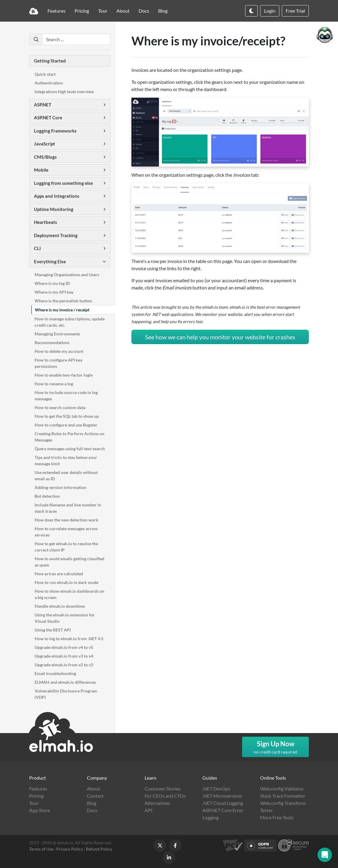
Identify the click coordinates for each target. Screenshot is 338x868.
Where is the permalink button (63, 301)
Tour (103, 11)
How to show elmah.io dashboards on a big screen (69, 594)
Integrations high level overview (64, 92)
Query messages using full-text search (70, 449)
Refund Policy (99, 849)
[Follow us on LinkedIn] (169, 857)
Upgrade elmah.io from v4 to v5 (64, 647)
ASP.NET (43, 105)
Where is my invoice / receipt (62, 310)
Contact (95, 796)
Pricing (82, 11)
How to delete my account (59, 351)
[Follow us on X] (160, 845)
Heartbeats (46, 222)
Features (57, 11)
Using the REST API (53, 630)
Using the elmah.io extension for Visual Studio (65, 618)
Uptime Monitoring (54, 209)
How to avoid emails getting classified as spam (69, 562)
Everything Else (50, 261)
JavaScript (45, 144)
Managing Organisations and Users (67, 275)
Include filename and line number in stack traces (68, 508)
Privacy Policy (70, 849)
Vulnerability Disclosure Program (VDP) (66, 694)
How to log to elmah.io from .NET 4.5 (69, 639)
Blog (163, 11)
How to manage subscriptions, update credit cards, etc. (70, 322)
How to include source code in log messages (66, 396)
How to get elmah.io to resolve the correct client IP (66, 547)
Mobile (41, 170)
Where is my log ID (52, 283)
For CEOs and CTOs (165, 796)
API (149, 810)
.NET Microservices (222, 796)
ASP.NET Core (48, 118)
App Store (40, 810)
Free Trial (295, 11)
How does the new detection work (66, 520)
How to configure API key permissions (58, 363)
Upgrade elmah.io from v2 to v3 (64, 665)
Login (270, 11)
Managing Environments (57, 334)
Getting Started (50, 61)
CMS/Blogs (45, 157)
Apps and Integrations (57, 196)
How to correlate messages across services (66, 532)
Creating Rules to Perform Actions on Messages (69, 437)
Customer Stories (163, 789)
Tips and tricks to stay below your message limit (66, 460)
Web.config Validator (282, 789)
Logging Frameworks (55, 131)
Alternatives (157, 803)
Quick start (45, 74)
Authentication (49, 83)
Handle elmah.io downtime (60, 606)
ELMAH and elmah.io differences (65, 682)
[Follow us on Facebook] (175, 845)
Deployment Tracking (56, 235)
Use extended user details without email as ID (66, 475)
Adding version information (60, 487)
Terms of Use (41, 849)
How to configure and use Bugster (66, 425)
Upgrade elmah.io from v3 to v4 (64, 656)
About (123, 11)
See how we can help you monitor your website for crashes (220, 337)
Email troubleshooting (55, 673)
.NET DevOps (216, 789)
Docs (144, 11)
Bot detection (47, 496)
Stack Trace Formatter (283, 796)
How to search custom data (60, 407)
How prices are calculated (59, 574)
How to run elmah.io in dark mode (66, 582)
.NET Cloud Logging (223, 803)
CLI (37, 248)
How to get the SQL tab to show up (67, 416)
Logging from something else (63, 183)
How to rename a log (54, 384)
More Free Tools (277, 817)
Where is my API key (54, 292)
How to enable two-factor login (64, 375)
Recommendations (52, 342)
